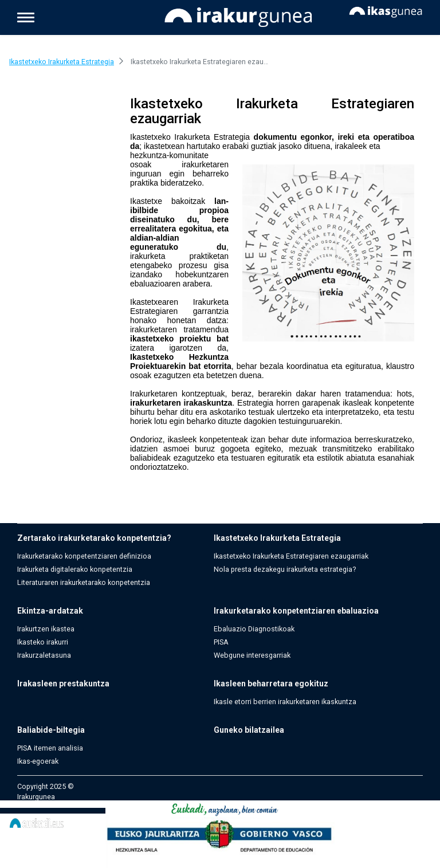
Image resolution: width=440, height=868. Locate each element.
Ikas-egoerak (38, 761)
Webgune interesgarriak (252, 655)
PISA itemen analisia (50, 748)
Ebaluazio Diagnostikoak (254, 629)
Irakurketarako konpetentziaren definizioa (84, 556)
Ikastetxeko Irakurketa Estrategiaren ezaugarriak (291, 556)
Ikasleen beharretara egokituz (271, 684)
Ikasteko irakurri (43, 642)
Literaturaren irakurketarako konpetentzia (84, 582)
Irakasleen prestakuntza (63, 684)
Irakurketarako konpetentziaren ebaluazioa (296, 611)
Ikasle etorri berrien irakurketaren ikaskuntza (285, 702)
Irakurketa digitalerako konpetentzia (75, 569)
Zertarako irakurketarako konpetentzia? (94, 538)
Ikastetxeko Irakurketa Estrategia (277, 538)
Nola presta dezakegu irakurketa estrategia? (285, 569)
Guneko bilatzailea (249, 730)
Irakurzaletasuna (44, 655)
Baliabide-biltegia (51, 730)
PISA (221, 642)
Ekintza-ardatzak (50, 611)
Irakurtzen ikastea (46, 629)
